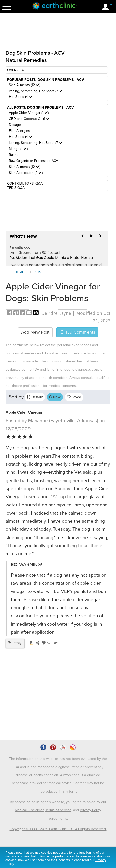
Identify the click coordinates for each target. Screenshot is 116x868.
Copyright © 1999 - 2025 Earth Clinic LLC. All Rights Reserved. (58, 829)
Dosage (15, 125)
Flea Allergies (19, 131)
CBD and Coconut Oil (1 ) (30, 119)
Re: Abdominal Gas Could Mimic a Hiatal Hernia (51, 258)
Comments (77, 332)
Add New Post (35, 332)
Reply (14, 643)
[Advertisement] (58, 35)
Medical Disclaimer (29, 810)
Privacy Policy (91, 810)
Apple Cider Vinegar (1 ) (29, 113)
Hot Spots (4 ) (21, 97)
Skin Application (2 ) (26, 173)
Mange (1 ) (18, 149)
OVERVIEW (16, 70)
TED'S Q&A (16, 188)
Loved (74, 397)
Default (35, 397)
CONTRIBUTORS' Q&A (25, 184)
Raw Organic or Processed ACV (34, 161)
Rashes (15, 155)
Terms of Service (58, 810)
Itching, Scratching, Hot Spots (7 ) (36, 91)
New (55, 397)
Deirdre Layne (56, 313)
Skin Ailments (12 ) (24, 85)
